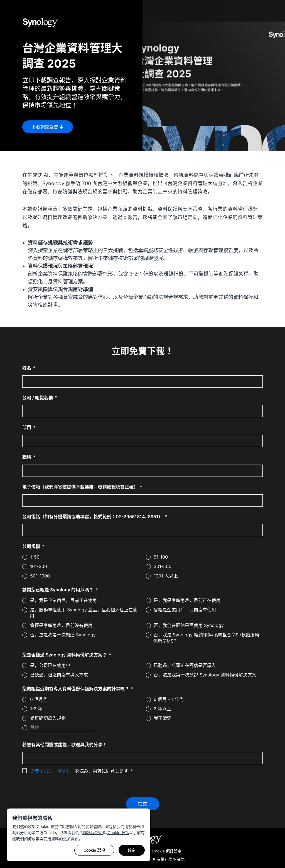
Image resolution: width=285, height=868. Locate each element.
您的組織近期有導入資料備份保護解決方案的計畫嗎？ (76, 689)
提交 (142, 804)
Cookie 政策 (118, 833)
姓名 (27, 368)
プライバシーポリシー (53, 771)
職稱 (27, 457)
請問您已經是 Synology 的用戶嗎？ (58, 590)
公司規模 (32, 546)
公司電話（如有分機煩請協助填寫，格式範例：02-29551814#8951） (93, 517)
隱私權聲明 (93, 833)
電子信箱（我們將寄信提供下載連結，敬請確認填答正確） (81, 487)
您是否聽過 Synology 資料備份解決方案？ (65, 655)
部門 (27, 427)
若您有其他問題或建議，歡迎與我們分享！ (65, 745)
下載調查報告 (48, 127)
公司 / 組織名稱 (38, 398)
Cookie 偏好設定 (167, 851)
